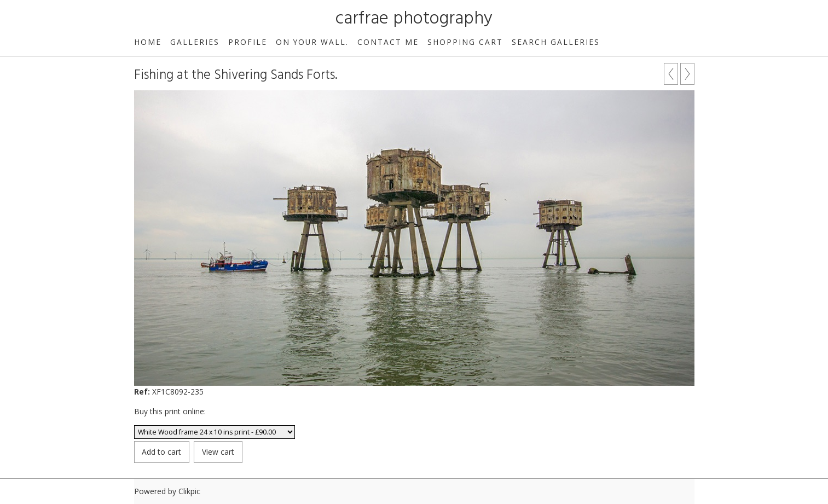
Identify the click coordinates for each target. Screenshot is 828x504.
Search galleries (556, 42)
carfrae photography (414, 19)
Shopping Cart (465, 42)
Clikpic (189, 491)
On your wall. (312, 42)
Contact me (388, 42)
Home (148, 42)
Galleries (195, 42)
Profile (248, 42)
